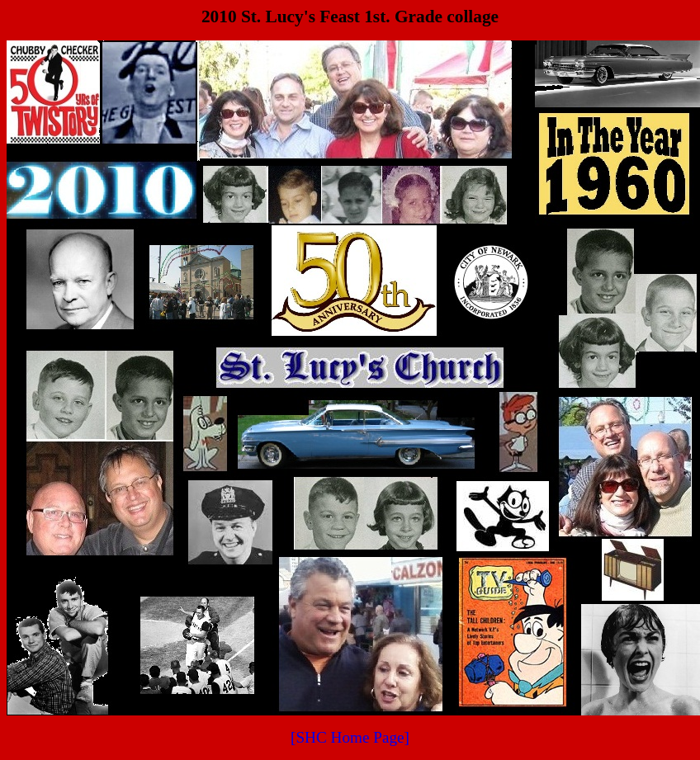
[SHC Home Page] (350, 737)
